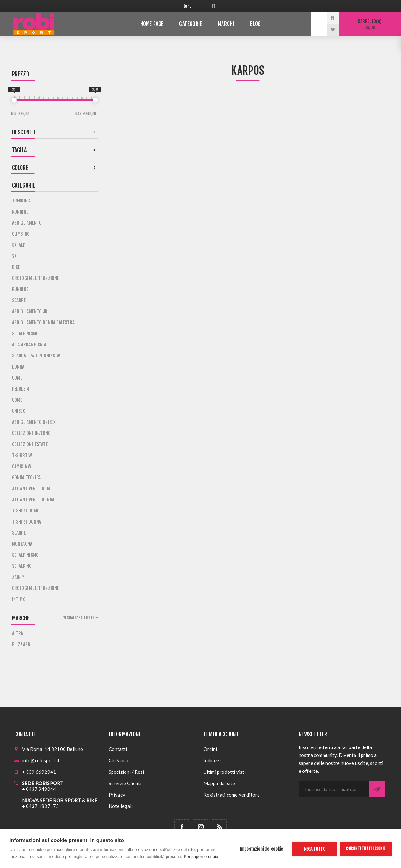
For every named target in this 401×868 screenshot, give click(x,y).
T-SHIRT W (22, 455)
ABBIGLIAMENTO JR (30, 311)
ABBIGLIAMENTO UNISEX (34, 422)
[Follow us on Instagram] (200, 827)
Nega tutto (315, 849)
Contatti (118, 749)
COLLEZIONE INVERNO (31, 433)
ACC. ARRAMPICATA (29, 345)
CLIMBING (21, 234)
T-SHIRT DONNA (27, 522)
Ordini (210, 749)
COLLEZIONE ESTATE (30, 444)
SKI (15, 256)
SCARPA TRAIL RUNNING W (36, 356)
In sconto (24, 132)
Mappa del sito (219, 783)
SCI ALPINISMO (25, 334)
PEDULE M (21, 389)
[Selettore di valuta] (193, 6)
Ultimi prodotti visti (225, 772)
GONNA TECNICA (27, 477)
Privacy (117, 795)
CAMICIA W (22, 466)
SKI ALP (19, 245)
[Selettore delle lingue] (215, 6)
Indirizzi (212, 760)
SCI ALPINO (22, 566)
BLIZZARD (21, 645)
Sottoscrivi (377, 789)
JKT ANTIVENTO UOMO (33, 489)
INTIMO (19, 599)
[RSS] (219, 827)
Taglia (19, 150)
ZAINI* (18, 577)
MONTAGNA (22, 544)
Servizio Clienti (125, 783)
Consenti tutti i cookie (366, 849)
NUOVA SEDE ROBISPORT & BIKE (60, 800)
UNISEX (18, 411)
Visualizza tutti (79, 618)
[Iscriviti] (334, 789)
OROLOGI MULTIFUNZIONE (36, 278)
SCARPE (19, 300)
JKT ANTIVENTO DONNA (33, 500)
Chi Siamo (119, 760)
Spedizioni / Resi (126, 772)
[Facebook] (182, 827)
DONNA (18, 367)
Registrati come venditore (232, 795)
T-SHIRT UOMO (26, 511)
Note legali (121, 806)
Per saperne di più (201, 856)
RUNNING (20, 212)
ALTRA (18, 633)
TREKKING (21, 201)
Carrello (370, 25)
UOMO (18, 378)
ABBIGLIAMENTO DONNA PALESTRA (43, 322)
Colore (20, 168)
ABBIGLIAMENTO (27, 223)
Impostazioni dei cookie (261, 849)
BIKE (16, 267)
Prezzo (21, 74)
